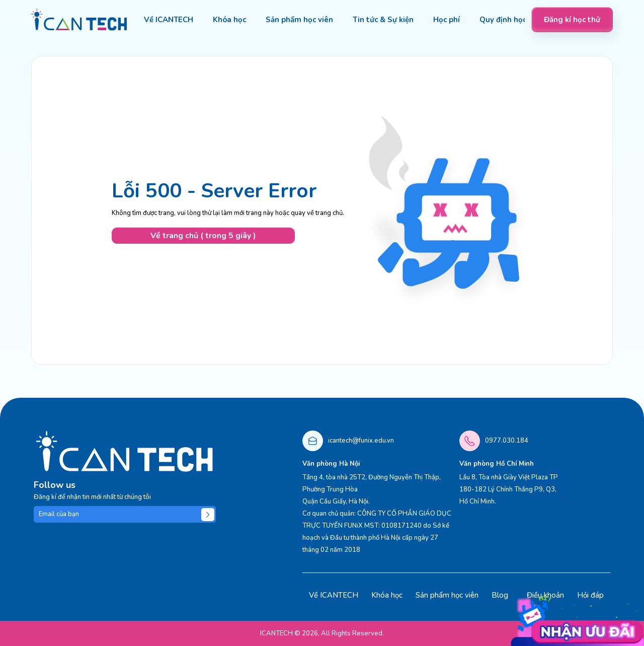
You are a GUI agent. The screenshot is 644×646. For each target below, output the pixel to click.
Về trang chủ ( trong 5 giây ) (203, 236)
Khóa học (387, 595)
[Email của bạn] (125, 514)
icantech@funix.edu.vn (361, 441)
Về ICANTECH (334, 595)
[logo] (79, 20)
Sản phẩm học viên (447, 595)
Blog (500, 595)
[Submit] (208, 515)
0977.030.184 (507, 441)
